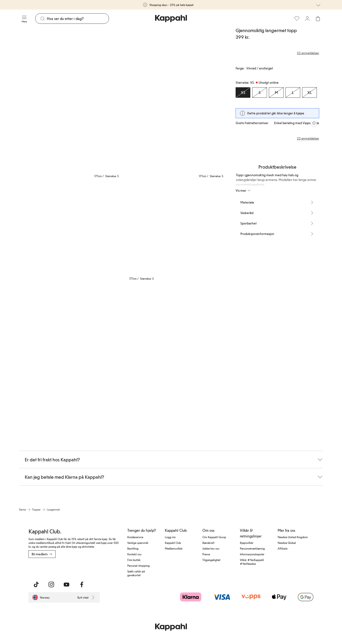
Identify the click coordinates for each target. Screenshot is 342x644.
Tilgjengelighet (211, 560)
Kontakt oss (134, 554)
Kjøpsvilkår (247, 543)
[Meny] (24, 19)
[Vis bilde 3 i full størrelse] (53, 232)
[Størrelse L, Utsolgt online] (293, 93)
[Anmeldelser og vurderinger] (277, 53)
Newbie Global (287, 543)
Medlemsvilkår (174, 548)
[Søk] (78, 19)
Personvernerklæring (252, 548)
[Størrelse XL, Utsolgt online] (309, 93)
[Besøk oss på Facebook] (82, 585)
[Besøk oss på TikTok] (36, 585)
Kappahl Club (173, 543)
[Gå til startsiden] (171, 19)
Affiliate (283, 548)
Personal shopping (138, 566)
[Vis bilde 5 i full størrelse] (192, 232)
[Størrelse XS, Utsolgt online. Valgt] (243, 93)
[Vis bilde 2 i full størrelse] (175, 104)
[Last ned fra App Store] (43, 568)
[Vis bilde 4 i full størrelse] (122, 232)
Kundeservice (135, 537)
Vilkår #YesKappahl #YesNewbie (252, 562)
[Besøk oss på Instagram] (51, 585)
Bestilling (133, 548)
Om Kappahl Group (214, 537)
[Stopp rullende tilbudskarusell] (314, 123)
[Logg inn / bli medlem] (307, 19)
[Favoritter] (297, 19)
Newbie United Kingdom (293, 537)
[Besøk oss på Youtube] (66, 585)
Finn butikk (134, 560)
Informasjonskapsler (252, 554)
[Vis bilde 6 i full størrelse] (70, 360)
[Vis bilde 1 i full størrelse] (70, 104)
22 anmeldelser (308, 138)
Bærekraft (208, 543)
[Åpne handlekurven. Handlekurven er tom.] (318, 19)
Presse (206, 554)
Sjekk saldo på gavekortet (136, 573)
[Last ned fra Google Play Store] (74, 568)
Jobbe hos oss (211, 548)
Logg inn (170, 537)
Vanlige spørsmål (138, 543)
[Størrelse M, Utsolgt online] (276, 93)
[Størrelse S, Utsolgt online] (260, 93)
